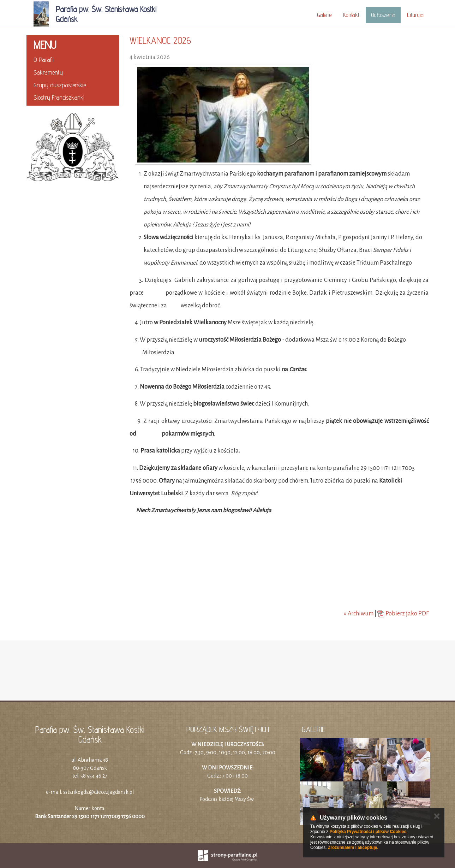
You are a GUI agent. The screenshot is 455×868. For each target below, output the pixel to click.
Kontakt (351, 15)
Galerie (324, 15)
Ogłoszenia (383, 15)
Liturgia (415, 15)
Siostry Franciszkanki (59, 97)
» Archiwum (359, 614)
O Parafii (44, 60)
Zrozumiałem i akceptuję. (353, 848)
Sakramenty (48, 72)
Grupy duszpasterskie (60, 85)
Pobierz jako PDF (403, 614)
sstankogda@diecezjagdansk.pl (98, 792)
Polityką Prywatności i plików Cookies (368, 832)
